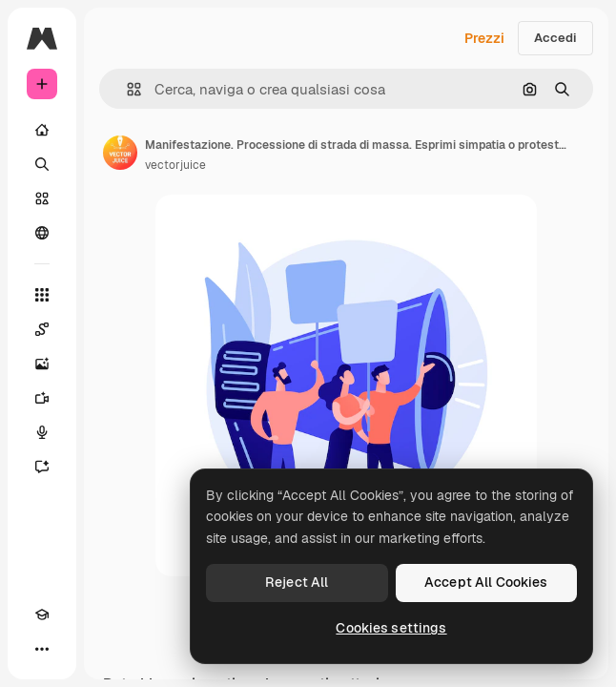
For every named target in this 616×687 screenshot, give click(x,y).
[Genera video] (42, 398)
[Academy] (42, 614)
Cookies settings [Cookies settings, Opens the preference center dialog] (391, 628)
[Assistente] (42, 467)
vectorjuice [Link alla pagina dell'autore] (175, 165)
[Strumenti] (42, 295)
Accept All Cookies (486, 582)
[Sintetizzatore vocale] (42, 432)
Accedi (555, 38)
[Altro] (42, 649)
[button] (126, 89)
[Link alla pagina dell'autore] (120, 153)
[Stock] (42, 198)
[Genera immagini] (42, 364)
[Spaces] (42, 329)
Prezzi (484, 38)
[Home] (42, 130)
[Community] (42, 233)
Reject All (297, 582)
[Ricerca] (42, 164)
